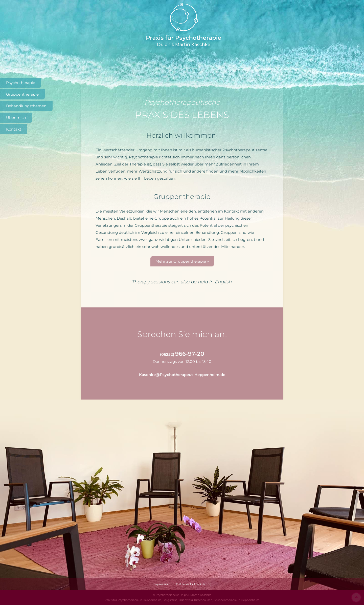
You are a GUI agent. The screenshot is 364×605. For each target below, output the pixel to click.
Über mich (16, 118)
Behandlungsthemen (26, 106)
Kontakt (14, 129)
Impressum (162, 584)
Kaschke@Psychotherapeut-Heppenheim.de (182, 375)
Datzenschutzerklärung (194, 584)
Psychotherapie (21, 83)
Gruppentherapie (22, 94)
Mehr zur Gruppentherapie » (182, 261)
